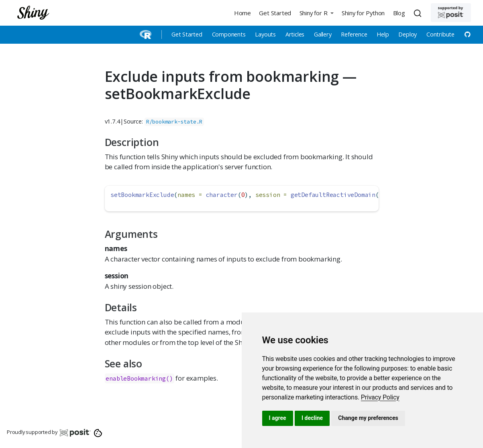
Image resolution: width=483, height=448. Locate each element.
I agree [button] (278, 418)
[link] (380, 397)
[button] (316, 13)
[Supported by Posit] (451, 13)
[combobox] (419, 13)
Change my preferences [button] (368, 418)
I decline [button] (312, 418)
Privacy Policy (380, 397)
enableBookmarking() (139, 378)
